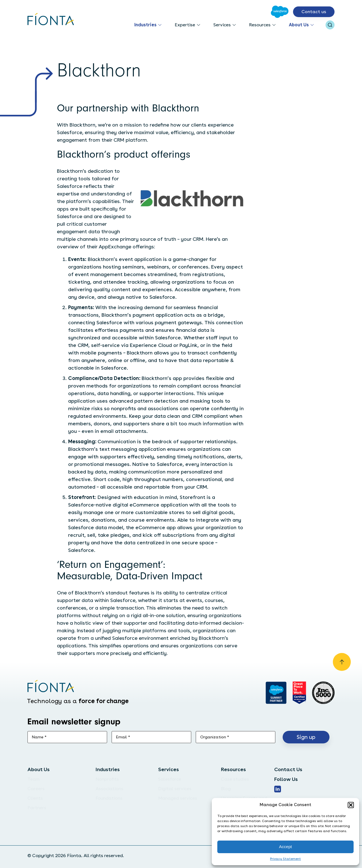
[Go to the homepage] (51, 20)
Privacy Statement (285, 859)
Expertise (185, 25)
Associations (109, 789)
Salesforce (170, 779)
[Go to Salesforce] (280, 12)
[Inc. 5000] (323, 693)
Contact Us (288, 769)
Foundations (109, 798)
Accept (285, 847)
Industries (145, 25)
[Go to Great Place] (299, 693)
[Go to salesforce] (276, 693)
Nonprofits (107, 779)
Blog (226, 789)
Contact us (314, 12)
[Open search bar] (330, 25)
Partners (37, 808)
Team (34, 779)
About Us (299, 25)
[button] (351, 805)
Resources (260, 25)
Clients (35, 798)
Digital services (175, 789)
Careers (36, 789)
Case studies (235, 779)
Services (222, 25)
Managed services (178, 798)
